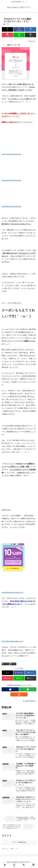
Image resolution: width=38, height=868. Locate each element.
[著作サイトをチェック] (10, 689)
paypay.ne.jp (6, 510)
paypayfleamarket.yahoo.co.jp (12, 592)
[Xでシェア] (7, 29)
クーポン (5, 664)
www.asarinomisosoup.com (11, 154)
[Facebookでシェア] (19, 29)
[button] (31, 35)
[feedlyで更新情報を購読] (28, 689)
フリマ (13, 664)
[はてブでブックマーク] (31, 29)
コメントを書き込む (19, 842)
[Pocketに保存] (7, 35)
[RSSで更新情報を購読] (19, 694)
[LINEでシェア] (19, 35)
